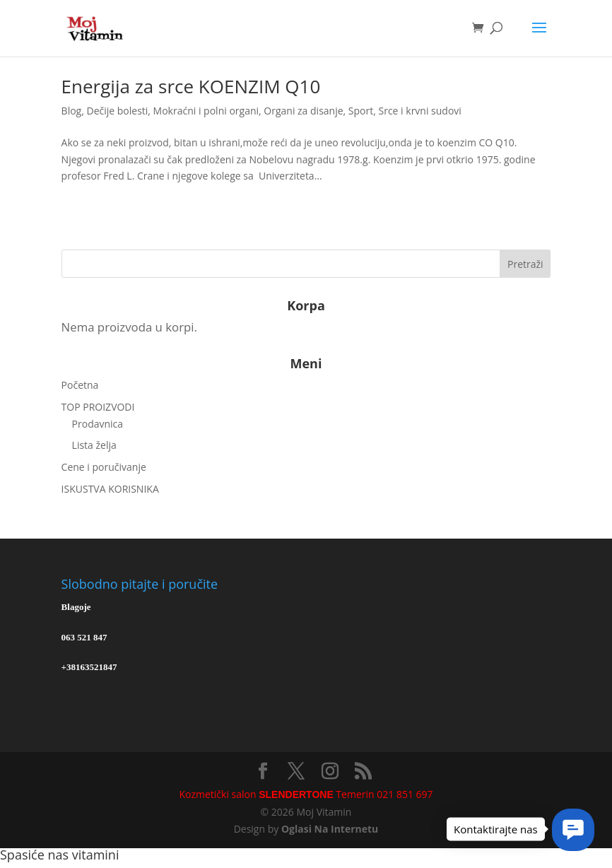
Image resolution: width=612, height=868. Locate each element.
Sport (361, 111)
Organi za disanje (303, 111)
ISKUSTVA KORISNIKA (110, 489)
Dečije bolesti (117, 111)
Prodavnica (98, 424)
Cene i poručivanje (104, 467)
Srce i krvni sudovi (420, 111)
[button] (573, 830)
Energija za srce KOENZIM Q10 (191, 86)
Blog (72, 111)
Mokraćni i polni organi (206, 111)
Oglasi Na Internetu (330, 829)
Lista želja (94, 445)
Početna (80, 385)
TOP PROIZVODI (98, 407)
